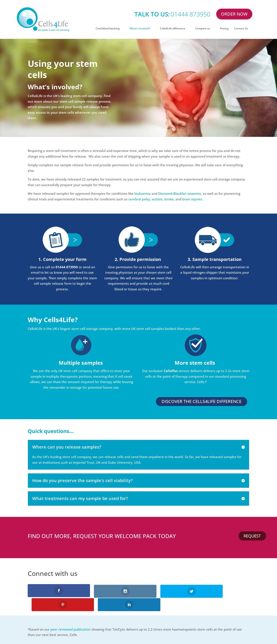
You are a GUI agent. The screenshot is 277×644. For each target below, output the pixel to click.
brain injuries (192, 199)
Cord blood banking (108, 29)
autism (157, 199)
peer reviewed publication (71, 615)
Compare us (203, 29)
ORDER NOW (234, 14)
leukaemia (143, 193)
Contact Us (241, 29)
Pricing (224, 29)
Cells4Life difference (173, 29)
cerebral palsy (139, 199)
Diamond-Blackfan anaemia (180, 193)
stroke (169, 199)
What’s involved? (140, 29)
